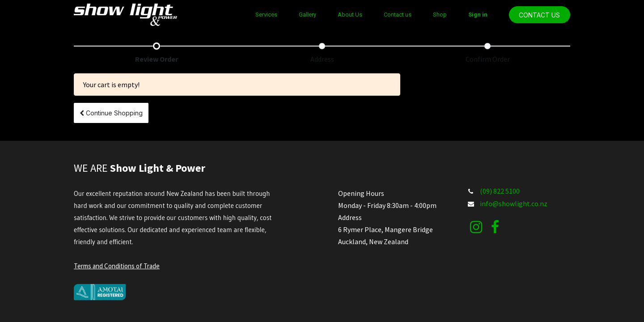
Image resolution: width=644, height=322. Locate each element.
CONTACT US (539, 15)
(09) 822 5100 (500, 191)
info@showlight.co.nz (514, 203)
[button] (111, 113)
